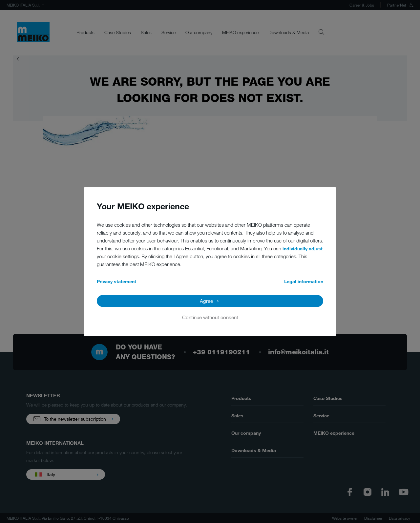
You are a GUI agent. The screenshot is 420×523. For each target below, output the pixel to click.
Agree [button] (206, 301)
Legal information (304, 281)
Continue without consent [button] (210, 317)
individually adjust (303, 249)
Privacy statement (116, 281)
